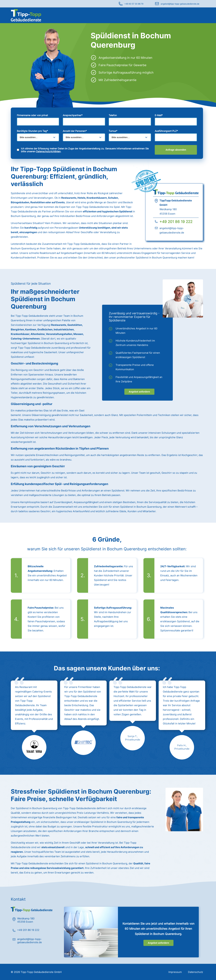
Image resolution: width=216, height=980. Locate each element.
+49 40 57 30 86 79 (134, 4)
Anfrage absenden (176, 150)
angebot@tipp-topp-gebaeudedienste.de (180, 4)
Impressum (175, 972)
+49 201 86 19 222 (176, 222)
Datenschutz (195, 972)
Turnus (113, 131)
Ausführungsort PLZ (166, 131)
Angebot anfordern (139, 392)
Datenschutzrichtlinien (48, 151)
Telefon (113, 115)
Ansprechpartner (73, 115)
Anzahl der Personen (75, 131)
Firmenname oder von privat (32, 115)
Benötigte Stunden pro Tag (32, 131)
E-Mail (159, 115)
